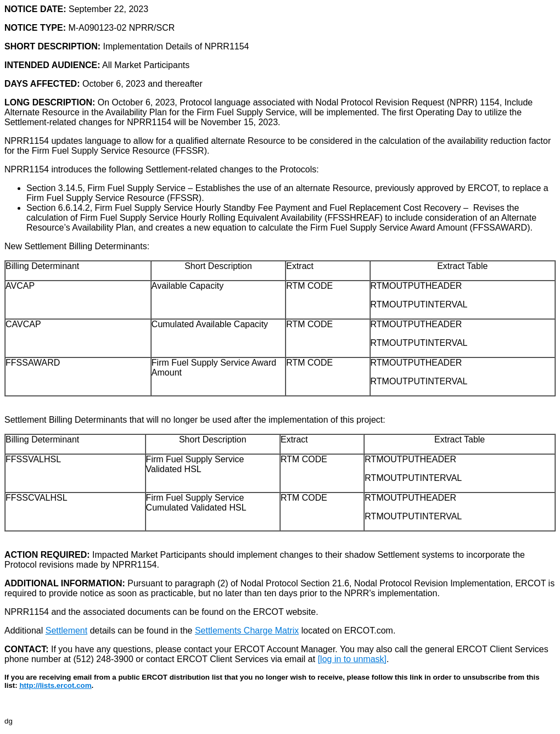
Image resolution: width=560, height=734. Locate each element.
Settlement (66, 631)
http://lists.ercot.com (55, 685)
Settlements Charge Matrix (247, 631)
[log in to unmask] (352, 659)
